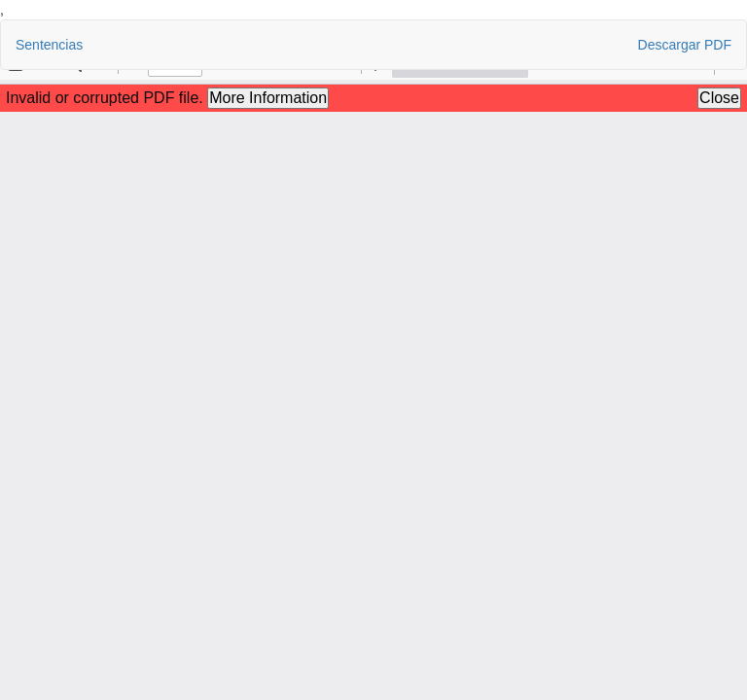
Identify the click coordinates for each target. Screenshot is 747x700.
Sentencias (49, 45)
